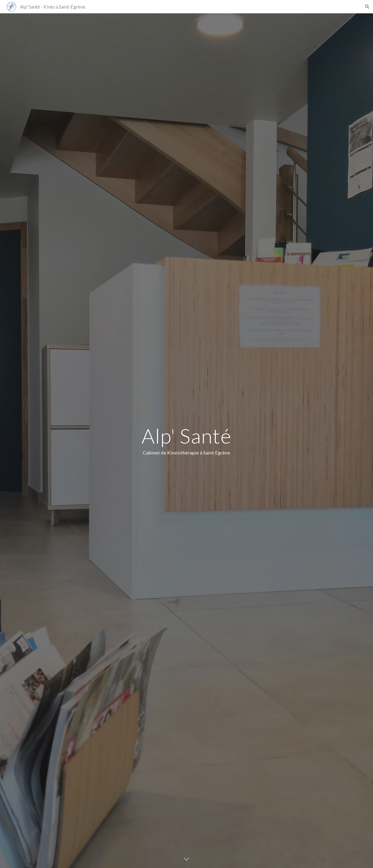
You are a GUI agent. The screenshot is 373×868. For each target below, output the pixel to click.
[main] (186, 441)
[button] (367, 7)
